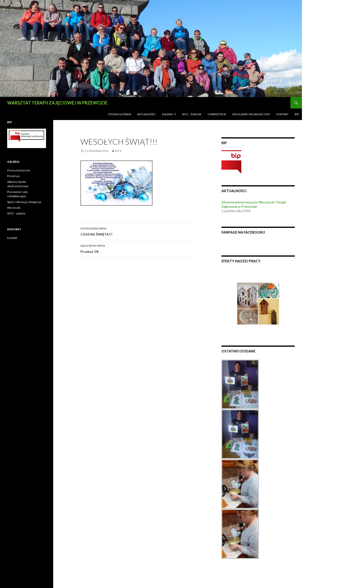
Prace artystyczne (19, 170)
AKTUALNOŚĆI (146, 114)
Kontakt (282, 114)
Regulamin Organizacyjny (251, 114)
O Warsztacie (217, 114)
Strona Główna (120, 114)
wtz (118, 151)
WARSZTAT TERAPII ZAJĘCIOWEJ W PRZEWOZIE (57, 103)
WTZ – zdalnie (192, 114)
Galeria (167, 114)
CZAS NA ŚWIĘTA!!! (137, 231)
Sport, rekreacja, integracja (24, 202)
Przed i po (13, 176)
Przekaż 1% (137, 248)
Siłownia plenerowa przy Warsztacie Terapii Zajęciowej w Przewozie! (254, 204)
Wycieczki (14, 208)
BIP (297, 114)
